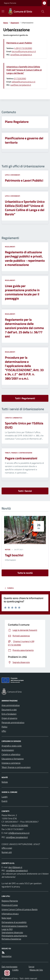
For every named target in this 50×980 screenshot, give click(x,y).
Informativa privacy (10, 914)
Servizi (31, 967)
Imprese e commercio (11, 763)
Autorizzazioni (8, 750)
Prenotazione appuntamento (14, 936)
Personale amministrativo (13, 722)
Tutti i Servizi (25, 491)
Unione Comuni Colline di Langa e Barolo (20, 909)
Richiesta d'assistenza (11, 939)
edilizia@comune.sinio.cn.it (24, 82)
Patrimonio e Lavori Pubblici (19, 43)
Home (6, 23)
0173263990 (20, 78)
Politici (4, 727)
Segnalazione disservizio (12, 932)
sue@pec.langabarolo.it (21, 85)
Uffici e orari (7, 848)
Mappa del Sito (36, 970)
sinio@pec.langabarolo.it (21, 55)
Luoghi (5, 797)
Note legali (6, 918)
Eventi (4, 801)
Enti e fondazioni (9, 714)
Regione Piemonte (10, 3)
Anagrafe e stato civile (12, 746)
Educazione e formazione (13, 759)
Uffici (4, 731)
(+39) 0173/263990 (23, 48)
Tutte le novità (25, 573)
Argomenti (15, 23)
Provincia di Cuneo (10, 905)
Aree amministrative (11, 705)
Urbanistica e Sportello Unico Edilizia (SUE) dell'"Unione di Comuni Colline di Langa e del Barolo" (24, 70)
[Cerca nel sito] (42, 12)
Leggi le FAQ (7, 929)
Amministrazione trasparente (15, 926)
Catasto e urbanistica (14, 418)
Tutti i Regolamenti (25, 398)
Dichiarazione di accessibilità (14, 922)
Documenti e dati (9, 710)
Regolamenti (10, 247)
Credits (15, 970)
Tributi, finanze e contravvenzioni (19, 453)
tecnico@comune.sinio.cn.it (24, 51)
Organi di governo (9, 718)
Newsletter (7, 956)
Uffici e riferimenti (12, 175)
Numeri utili (7, 852)
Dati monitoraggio (9, 967)
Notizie (8, 550)
